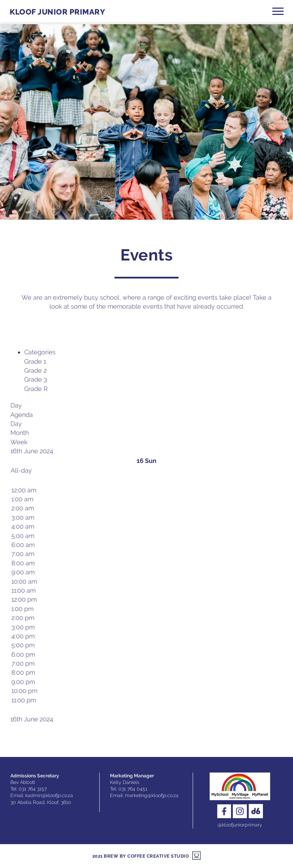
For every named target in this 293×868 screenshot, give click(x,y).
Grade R (36, 389)
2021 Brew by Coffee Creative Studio (141, 856)
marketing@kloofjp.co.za (152, 795)
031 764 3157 (33, 789)
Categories (40, 352)
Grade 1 (35, 361)
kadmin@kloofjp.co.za (49, 795)
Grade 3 (36, 379)
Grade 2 (35, 370)
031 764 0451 (133, 789)
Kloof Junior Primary (57, 12)
